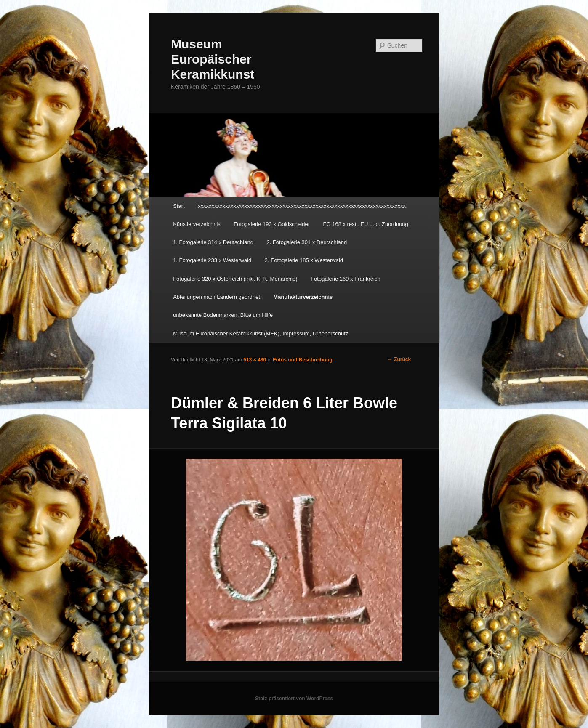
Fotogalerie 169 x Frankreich (345, 279)
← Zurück (399, 359)
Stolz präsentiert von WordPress (294, 699)
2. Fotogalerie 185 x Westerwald (304, 260)
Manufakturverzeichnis (303, 297)
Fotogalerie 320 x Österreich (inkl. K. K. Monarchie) (235, 279)
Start (179, 206)
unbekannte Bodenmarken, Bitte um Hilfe (223, 315)
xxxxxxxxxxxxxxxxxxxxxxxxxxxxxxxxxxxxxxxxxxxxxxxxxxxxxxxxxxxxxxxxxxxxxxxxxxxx (302, 206)
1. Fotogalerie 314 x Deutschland (213, 242)
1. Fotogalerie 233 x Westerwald (212, 260)
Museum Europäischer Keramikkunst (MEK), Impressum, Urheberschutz (261, 333)
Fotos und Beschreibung (302, 360)
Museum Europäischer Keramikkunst (213, 59)
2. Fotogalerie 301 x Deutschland (307, 242)
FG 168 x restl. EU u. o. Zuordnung (366, 224)
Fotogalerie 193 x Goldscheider (272, 224)
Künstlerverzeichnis (197, 224)
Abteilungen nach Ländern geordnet (217, 297)
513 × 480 (255, 360)
